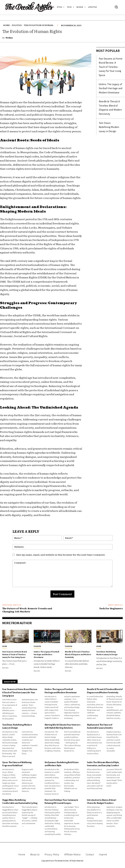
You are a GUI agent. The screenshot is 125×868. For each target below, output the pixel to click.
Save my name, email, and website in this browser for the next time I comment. (61, 555)
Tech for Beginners (111, 608)
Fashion (37, 646)
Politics (17, 25)
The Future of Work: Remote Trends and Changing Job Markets (27, 610)
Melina (9, 38)
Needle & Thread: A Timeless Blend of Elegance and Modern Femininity (110, 90)
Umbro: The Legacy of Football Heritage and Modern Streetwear (110, 75)
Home (7, 25)
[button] (116, 7)
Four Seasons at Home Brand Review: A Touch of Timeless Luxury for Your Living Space (110, 61)
